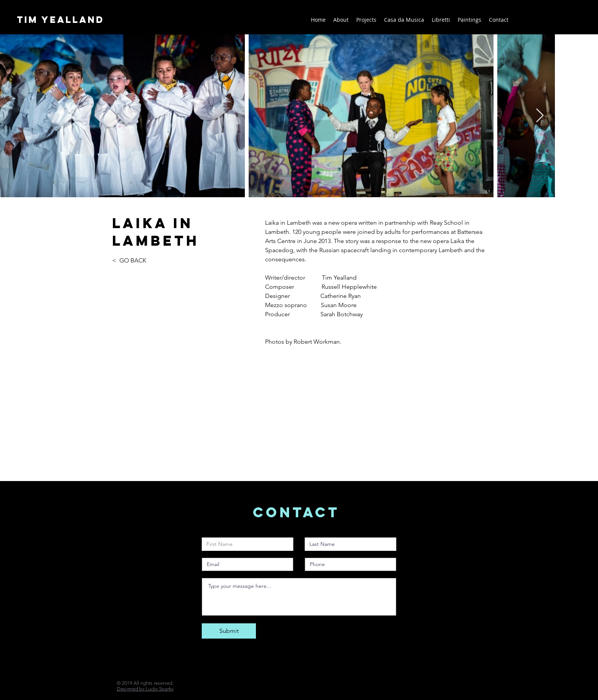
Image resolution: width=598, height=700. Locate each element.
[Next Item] (540, 116)
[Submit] (229, 631)
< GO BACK (130, 260)
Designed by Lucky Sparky (145, 689)
